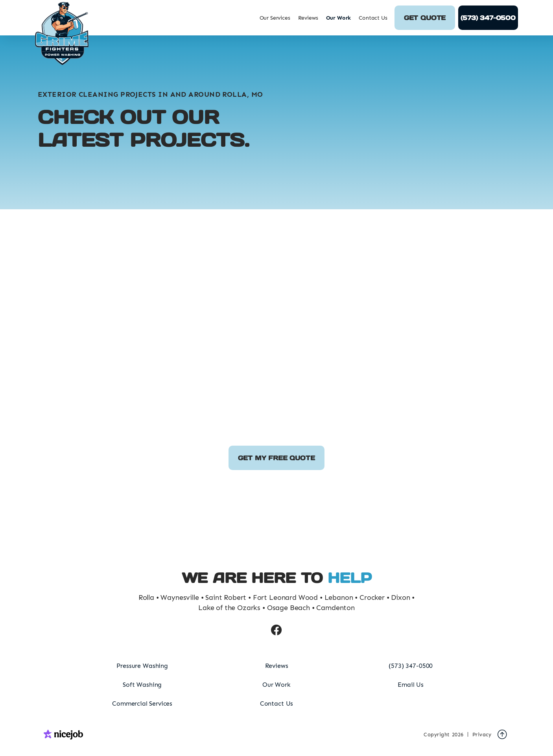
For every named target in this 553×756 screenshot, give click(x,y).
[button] (275, 18)
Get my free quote (276, 458)
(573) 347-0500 (488, 18)
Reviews (308, 18)
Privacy (482, 735)
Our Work (339, 18)
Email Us (411, 685)
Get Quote (425, 18)
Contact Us (373, 18)
